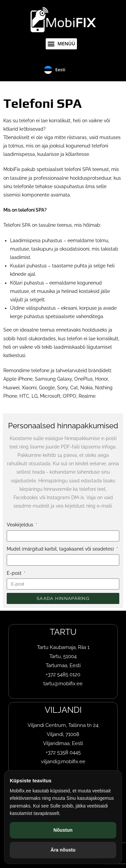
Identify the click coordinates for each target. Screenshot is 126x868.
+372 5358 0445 (63, 752)
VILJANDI (63, 710)
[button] (61, 44)
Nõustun (63, 830)
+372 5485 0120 (63, 675)
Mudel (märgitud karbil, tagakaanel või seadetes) (61, 549)
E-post (15, 573)
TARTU (63, 632)
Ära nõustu (63, 850)
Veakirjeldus (21, 525)
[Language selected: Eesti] (63, 70)
